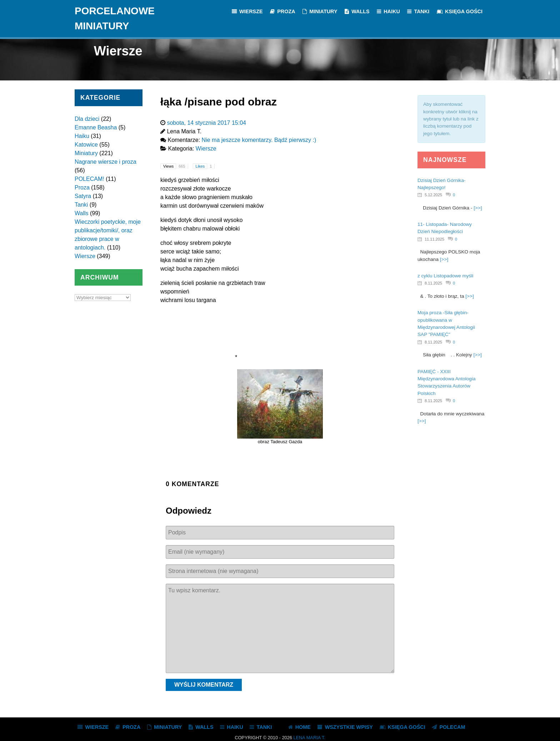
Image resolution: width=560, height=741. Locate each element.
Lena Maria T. (309, 738)
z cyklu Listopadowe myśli (445, 276)
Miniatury (86, 153)
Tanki (81, 205)
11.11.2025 (434, 239)
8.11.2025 (433, 283)
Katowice (86, 145)
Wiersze (85, 256)
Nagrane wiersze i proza (106, 162)
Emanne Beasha (96, 127)
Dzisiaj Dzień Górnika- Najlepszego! (441, 184)
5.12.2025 (433, 195)
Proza (82, 187)
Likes (205, 166)
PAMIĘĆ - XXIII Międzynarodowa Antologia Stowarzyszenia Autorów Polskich (446, 382)
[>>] (478, 208)
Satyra (83, 196)
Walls (82, 213)
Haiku (82, 136)
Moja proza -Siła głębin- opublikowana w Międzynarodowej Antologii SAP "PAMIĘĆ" (446, 323)
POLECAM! (89, 179)
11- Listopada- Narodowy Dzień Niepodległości (445, 228)
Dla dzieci (87, 119)
